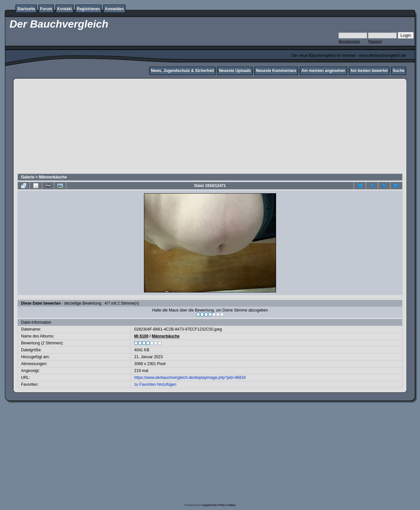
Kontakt (65, 9)
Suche (399, 71)
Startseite (26, 9)
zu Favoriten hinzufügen (155, 384)
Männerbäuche (53, 177)
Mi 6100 (141, 336)
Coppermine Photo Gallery (218, 505)
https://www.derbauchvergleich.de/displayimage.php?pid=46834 (190, 378)
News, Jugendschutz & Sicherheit (182, 71)
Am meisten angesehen (323, 71)
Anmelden (114, 9)
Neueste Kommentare (276, 71)
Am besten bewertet (369, 71)
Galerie (28, 177)
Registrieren (88, 9)
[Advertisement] (210, 127)
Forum (46, 9)
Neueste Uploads (235, 71)
